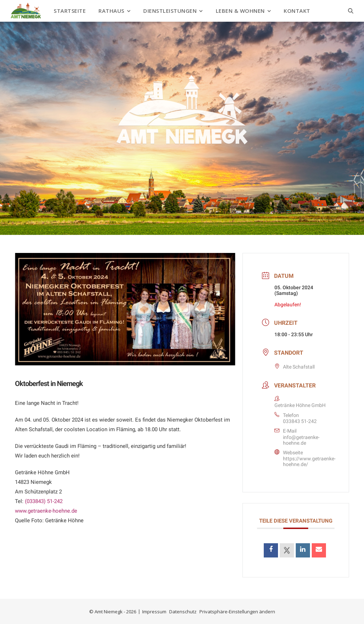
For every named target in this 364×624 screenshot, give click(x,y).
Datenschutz (183, 612)
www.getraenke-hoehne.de (46, 511)
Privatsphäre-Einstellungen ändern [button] (237, 612)
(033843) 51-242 (44, 501)
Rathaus (111, 11)
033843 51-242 (300, 421)
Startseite (70, 11)
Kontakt (297, 11)
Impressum (154, 612)
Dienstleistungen (170, 11)
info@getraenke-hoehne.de (301, 440)
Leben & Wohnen (240, 11)
